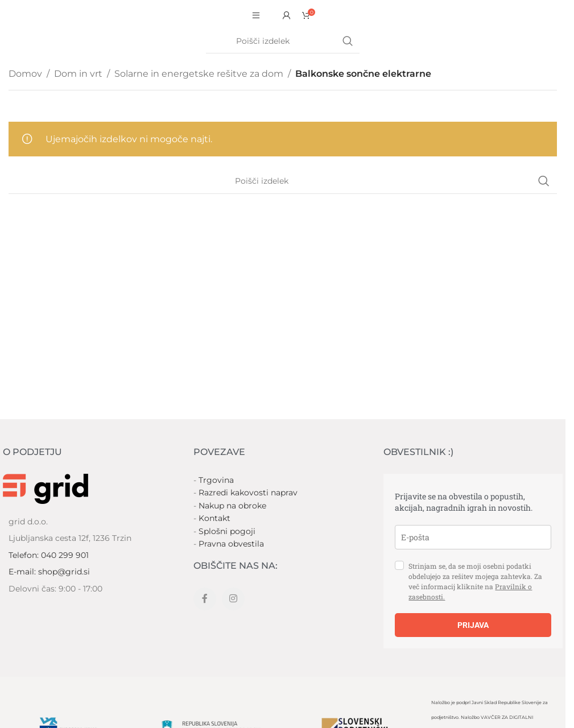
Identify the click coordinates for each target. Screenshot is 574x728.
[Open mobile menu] (256, 15)
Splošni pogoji (227, 531)
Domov (25, 74)
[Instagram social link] (233, 599)
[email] (473, 537)
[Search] (283, 42)
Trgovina (216, 480)
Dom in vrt (78, 74)
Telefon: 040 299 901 (49, 555)
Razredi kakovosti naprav (248, 493)
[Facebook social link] (205, 599)
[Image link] (46, 488)
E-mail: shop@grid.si (49, 572)
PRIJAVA (473, 625)
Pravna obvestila (231, 544)
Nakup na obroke (232, 506)
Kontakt (214, 518)
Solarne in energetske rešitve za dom (199, 74)
